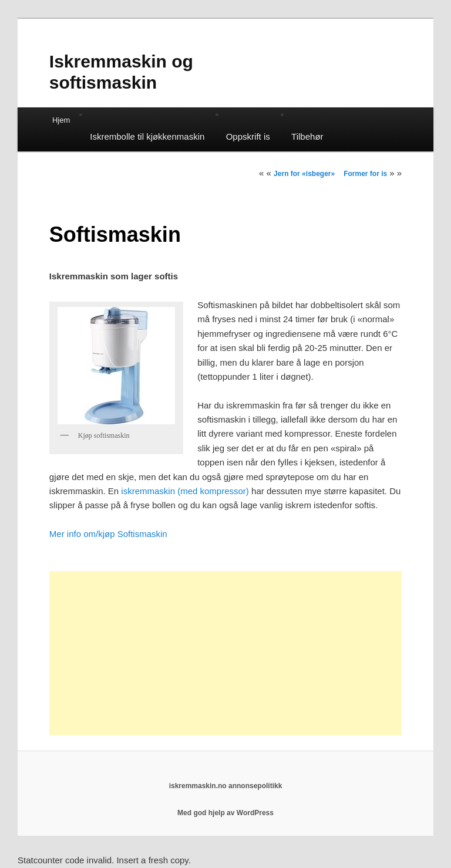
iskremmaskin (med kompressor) (185, 491)
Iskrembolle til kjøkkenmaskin (147, 136)
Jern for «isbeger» (304, 174)
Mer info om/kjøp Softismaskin (108, 534)
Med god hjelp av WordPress (225, 813)
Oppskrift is (248, 136)
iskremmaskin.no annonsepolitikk (226, 786)
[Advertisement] (225, 653)
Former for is (365, 174)
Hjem (61, 120)
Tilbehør (307, 136)
